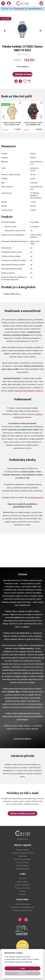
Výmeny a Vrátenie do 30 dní (23, 853)
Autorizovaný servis (22, 888)
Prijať (23, 968)
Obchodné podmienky (23, 859)
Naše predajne (22, 882)
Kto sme (23, 879)
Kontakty (23, 894)
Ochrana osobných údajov (22, 910)
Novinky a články (22, 866)
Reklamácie (23, 856)
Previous (4, 117)
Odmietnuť (22, 973)
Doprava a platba (22, 850)
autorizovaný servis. (36, 498)
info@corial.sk (22, 839)
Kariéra (22, 891)
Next (41, 117)
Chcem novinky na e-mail (22, 813)
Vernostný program (22, 904)
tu (31, 962)
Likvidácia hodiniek (22, 869)
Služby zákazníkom (22, 885)
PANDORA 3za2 (7, 9)
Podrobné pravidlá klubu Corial (22, 907)
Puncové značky (22, 862)
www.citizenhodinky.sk (22, 739)
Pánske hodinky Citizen (12, 294)
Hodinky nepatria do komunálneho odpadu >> (26, 391)
